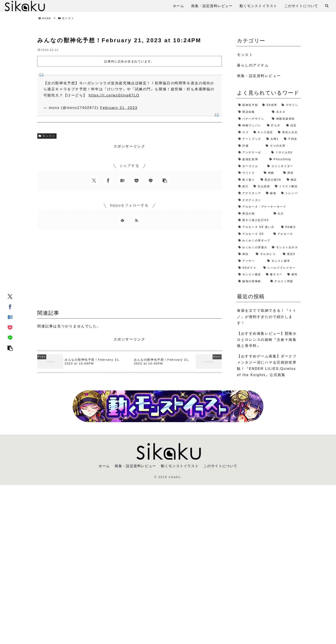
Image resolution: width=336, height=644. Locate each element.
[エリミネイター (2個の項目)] (283, 166)
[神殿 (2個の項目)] (271, 173)
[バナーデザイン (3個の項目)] (253, 119)
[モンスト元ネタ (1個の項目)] (285, 248)
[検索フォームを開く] (327, 6)
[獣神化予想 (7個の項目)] (248, 105)
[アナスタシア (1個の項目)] (250, 193)
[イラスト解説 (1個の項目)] (287, 187)
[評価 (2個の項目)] (250, 146)
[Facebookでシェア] (10, 307)
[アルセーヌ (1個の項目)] (286, 234)
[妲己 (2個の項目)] (244, 187)
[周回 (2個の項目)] (291, 173)
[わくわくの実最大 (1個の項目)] (253, 248)
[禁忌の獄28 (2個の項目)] (271, 180)
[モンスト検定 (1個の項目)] (250, 275)
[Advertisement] (129, 271)
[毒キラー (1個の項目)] (274, 275)
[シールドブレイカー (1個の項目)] (281, 268)
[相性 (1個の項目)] (293, 275)
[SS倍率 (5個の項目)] (270, 105)
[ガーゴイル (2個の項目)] (251, 166)
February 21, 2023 (119, 108)
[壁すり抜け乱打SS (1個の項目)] (268, 220)
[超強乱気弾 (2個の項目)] (252, 159)
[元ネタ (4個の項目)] (285, 112)
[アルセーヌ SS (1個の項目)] (254, 234)
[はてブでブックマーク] (10, 317)
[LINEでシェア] (10, 337)
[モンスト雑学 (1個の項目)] (283, 261)
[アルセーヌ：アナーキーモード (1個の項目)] (268, 207)
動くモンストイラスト (180, 466)
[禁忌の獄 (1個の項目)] (254, 214)
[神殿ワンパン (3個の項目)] (250, 126)
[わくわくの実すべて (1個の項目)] (268, 241)
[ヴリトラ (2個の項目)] (249, 173)
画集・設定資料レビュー (135, 466)
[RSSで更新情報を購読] (136, 220)
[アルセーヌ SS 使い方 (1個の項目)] (258, 227)
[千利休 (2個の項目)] (291, 139)
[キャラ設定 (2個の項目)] (264, 132)
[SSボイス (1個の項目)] (249, 268)
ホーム (104, 466)
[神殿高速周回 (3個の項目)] (285, 119)
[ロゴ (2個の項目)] (244, 132)
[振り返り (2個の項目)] (247, 180)
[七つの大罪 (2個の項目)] (282, 146)
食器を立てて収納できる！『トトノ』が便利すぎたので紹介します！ (267, 317)
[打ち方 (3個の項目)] (274, 126)
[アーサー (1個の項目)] (251, 261)
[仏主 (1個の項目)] (286, 214)
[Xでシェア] (10, 296)
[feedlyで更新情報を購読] (122, 220)
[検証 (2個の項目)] (292, 180)
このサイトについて (220, 466)
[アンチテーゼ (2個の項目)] (253, 153)
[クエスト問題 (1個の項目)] (284, 281)
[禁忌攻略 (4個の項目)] (253, 112)
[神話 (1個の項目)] (245, 254)
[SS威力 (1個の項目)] (290, 227)
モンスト (47, 136)
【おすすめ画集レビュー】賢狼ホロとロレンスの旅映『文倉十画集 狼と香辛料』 (267, 340)
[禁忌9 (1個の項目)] (291, 254)
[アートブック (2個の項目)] (250, 139)
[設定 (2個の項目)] (292, 126)
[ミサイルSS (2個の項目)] (285, 153)
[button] (10, 348)
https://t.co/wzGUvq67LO (114, 95)
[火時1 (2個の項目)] (273, 139)
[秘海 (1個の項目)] (271, 193)
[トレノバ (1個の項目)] (290, 193)
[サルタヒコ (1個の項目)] (267, 254)
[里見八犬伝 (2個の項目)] (288, 132)
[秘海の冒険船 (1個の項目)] (252, 281)
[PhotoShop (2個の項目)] (284, 159)
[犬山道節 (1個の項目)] (262, 187)
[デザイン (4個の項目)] (290, 105)
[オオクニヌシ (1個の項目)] (268, 200)
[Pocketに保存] (10, 327)
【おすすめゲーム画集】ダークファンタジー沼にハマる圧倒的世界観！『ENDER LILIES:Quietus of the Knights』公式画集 (267, 365)
